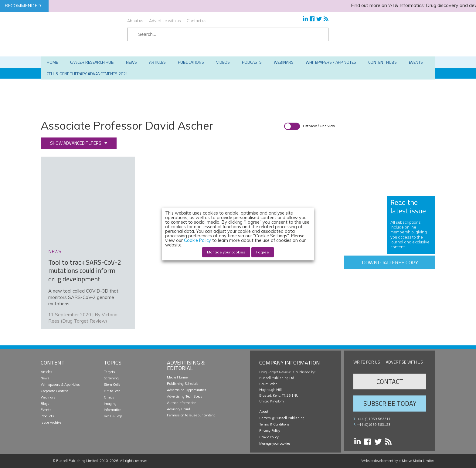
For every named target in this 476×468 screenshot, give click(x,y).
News (45, 378)
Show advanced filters (76, 143)
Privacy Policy (270, 431)
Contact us (197, 21)
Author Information (182, 403)
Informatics (113, 410)
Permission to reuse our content (191, 415)
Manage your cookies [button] (275, 443)
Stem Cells (112, 385)
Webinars (48, 397)
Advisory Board (178, 409)
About (264, 412)
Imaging (110, 404)
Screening (111, 378)
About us (135, 21)
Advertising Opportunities (187, 390)
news (55, 251)
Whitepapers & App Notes (60, 385)
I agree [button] (263, 252)
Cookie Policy (269, 437)
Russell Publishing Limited (77, 461)
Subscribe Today (390, 403)
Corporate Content (54, 391)
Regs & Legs (113, 416)
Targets (109, 372)
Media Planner (178, 377)
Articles (46, 372)
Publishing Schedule (183, 384)
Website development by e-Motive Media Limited (398, 461)
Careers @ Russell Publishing (282, 418)
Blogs (45, 404)
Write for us (367, 362)
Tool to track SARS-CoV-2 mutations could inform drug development (85, 271)
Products (47, 416)
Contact (390, 382)
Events (46, 410)
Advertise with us (165, 21)
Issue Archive (51, 422)
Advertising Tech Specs (185, 396)
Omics (109, 397)
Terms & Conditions (274, 424)
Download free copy (390, 262)
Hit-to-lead (112, 391)
